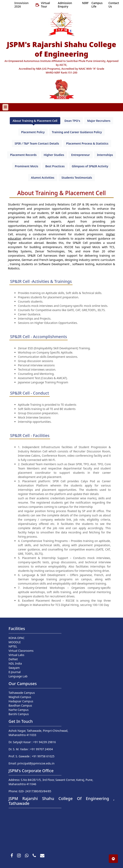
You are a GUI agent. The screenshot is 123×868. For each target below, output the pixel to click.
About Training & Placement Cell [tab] (35, 121)
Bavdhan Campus (20, 705)
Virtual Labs (16, 655)
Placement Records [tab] (23, 155)
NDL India (15, 663)
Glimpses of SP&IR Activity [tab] (90, 166)
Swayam (14, 668)
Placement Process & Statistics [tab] (87, 143)
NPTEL (13, 646)
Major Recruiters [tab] (99, 121)
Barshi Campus (19, 714)
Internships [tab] (105, 155)
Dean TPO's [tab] (72, 121)
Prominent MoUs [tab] (27, 166)
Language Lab (18, 676)
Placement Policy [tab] (33, 132)
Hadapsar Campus (21, 701)
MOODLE (15, 642)
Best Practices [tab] (55, 166)
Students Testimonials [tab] (77, 178)
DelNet (13, 659)
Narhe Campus (19, 710)
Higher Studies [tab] (54, 155)
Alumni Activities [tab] (43, 178)
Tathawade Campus (22, 693)
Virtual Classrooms (21, 651)
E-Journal (15, 672)
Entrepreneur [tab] (81, 155)
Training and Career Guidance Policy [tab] (77, 132)
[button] (113, 859)
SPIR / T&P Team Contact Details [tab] (37, 143)
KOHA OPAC (17, 638)
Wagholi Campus (20, 697)
